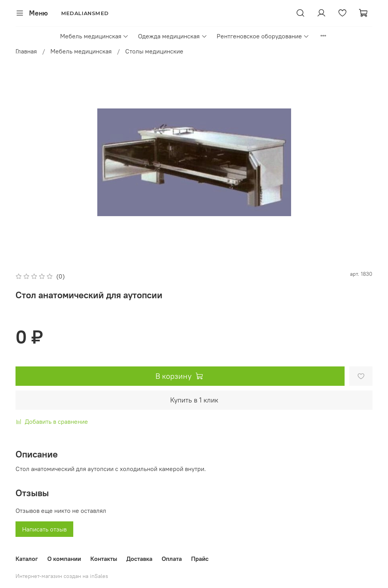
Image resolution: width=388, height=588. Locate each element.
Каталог (27, 559)
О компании (64, 559)
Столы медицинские (154, 51)
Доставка (139, 559)
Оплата (172, 559)
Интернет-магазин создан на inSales (62, 576)
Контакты (104, 559)
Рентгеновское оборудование (263, 36)
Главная (26, 51)
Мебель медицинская (94, 36)
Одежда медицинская (172, 36)
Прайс (200, 559)
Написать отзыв (44, 529)
